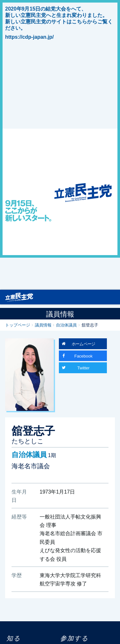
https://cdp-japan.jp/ (29, 36)
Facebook (83, 356)
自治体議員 (66, 325)
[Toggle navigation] (112, 297)
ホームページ (84, 344)
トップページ (18, 325)
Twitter (84, 368)
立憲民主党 (19, 296)
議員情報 (43, 325)
